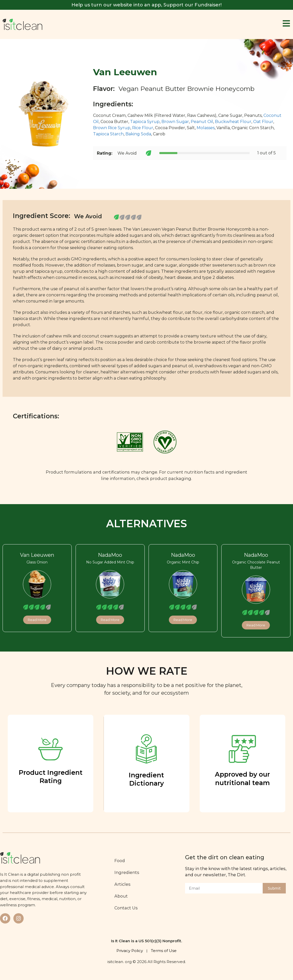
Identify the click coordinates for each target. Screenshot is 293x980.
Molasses (206, 128)
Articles (123, 884)
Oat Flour (263, 122)
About (122, 896)
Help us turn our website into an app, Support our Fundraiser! (146, 5)
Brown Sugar (175, 122)
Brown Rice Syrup (112, 128)
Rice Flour (143, 128)
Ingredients (128, 872)
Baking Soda (138, 134)
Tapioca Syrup (145, 122)
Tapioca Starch (108, 134)
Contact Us (127, 908)
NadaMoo (110, 555)
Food (120, 861)
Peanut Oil (202, 122)
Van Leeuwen (37, 555)
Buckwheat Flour (233, 122)
